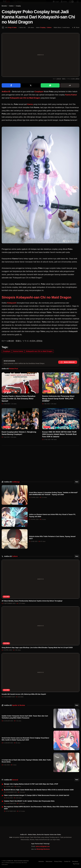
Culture (11, 12)
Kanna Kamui (71, 101)
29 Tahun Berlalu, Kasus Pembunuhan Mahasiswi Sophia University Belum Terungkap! (32, 607)
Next (77, 488)
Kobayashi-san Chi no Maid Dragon (25, 104)
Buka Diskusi (68, 368)
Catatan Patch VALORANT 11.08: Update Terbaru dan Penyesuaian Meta (29, 807)
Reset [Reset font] (78, 33)
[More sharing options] (70, 91)
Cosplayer (39, 97)
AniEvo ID (12, 488)
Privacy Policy (58, 861)
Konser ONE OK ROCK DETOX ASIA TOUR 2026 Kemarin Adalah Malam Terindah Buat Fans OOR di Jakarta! (59, 440)
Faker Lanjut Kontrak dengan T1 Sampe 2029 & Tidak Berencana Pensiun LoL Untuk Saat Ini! (37, 801)
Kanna (30, 110)
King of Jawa (12, 33)
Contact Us (67, 861)
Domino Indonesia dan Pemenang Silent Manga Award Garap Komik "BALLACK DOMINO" (58, 404)
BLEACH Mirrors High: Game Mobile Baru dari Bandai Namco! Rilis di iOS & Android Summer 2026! (39, 796)
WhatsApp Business (43, 849)
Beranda (4, 12)
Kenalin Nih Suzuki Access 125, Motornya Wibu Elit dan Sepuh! (24, 700)
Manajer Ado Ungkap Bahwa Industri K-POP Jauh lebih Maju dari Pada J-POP (31, 790)
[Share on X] (31, 91)
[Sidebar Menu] (78, 4)
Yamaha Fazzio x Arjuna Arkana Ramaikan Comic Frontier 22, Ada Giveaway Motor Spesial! (19, 404)
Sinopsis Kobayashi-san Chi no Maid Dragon (36, 303)
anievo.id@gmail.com (43, 846)
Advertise (41, 861)
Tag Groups (76, 864)
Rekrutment (49, 861)
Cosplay (18, 12)
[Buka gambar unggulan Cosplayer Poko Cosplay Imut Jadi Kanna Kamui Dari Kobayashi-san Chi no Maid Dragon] (40, 61)
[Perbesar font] (74, 33)
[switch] (71, 4)
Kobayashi (12, 309)
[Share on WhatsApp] (50, 91)
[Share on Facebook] (11, 91)
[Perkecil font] (73, 33)
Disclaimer (75, 861)
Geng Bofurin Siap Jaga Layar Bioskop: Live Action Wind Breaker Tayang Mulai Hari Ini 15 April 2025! (37, 653)
